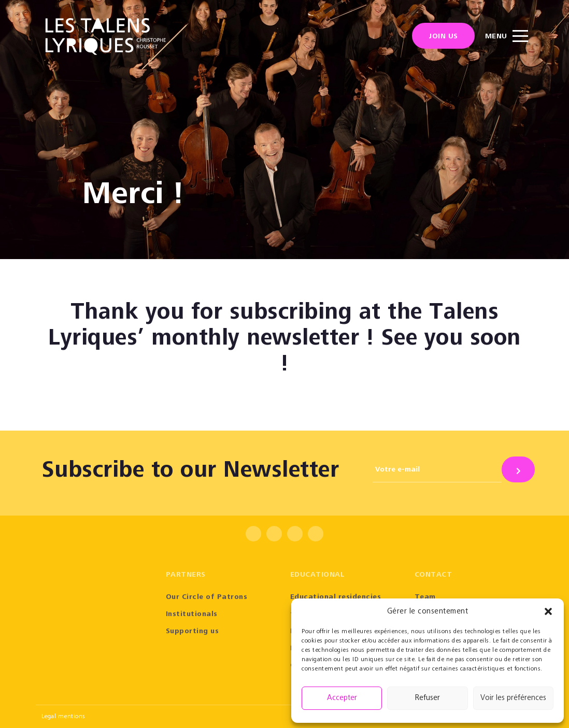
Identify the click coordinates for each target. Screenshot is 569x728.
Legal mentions (63, 717)
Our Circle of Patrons (207, 597)
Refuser (428, 698)
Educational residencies (336, 597)
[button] (548, 611)
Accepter (342, 698)
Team (425, 597)
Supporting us (193, 632)
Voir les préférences (513, 698)
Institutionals (192, 615)
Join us (443, 37)
